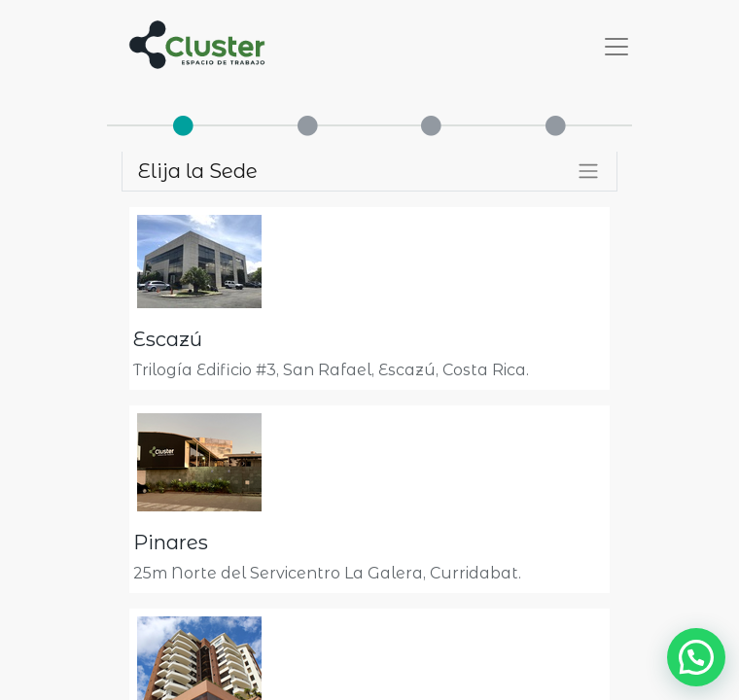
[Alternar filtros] (588, 171)
